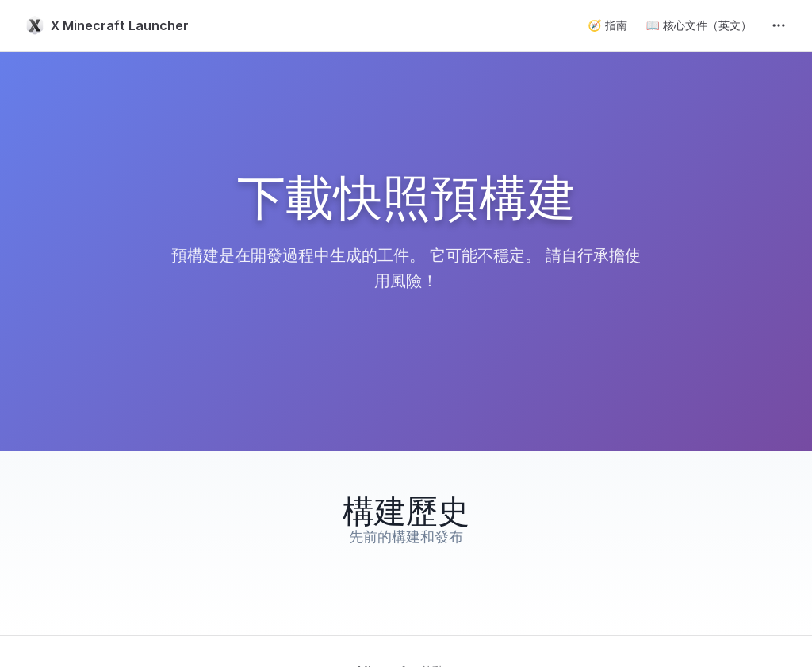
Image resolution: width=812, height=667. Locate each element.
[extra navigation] (779, 25)
